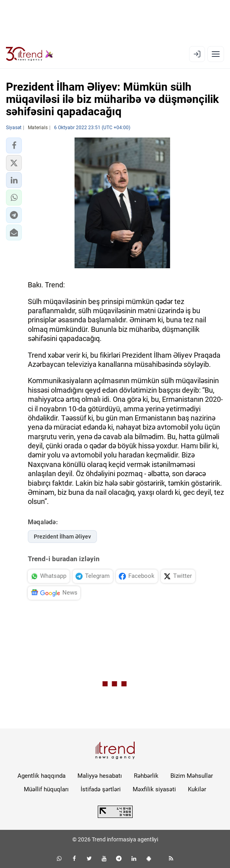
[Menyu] (216, 54)
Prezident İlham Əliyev (62, 537)
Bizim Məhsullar (192, 776)
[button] (14, 145)
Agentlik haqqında (42, 776)
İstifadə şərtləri (101, 789)
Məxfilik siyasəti (154, 789)
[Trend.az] (30, 54)
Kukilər (197, 789)
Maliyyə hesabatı (100, 776)
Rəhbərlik (146, 776)
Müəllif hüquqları (46, 789)
